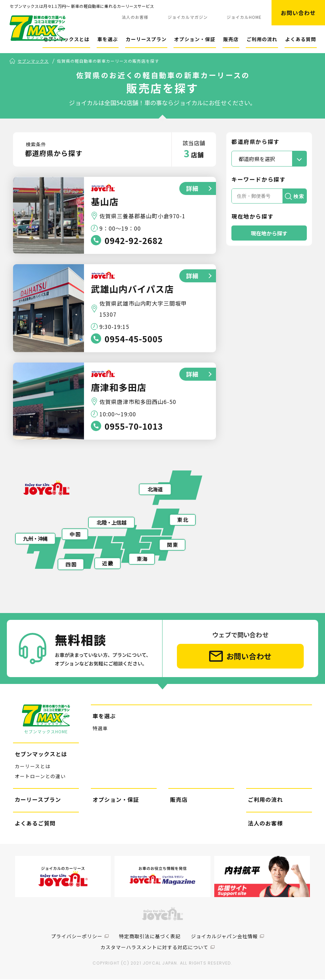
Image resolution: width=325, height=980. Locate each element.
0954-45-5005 (134, 339)
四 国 (71, 565)
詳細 (192, 189)
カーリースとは (33, 767)
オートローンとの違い (40, 776)
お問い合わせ (298, 13)
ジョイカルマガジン (188, 17)
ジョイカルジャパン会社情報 (224, 937)
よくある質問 (301, 39)
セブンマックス (33, 61)
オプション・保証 (195, 39)
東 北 (183, 520)
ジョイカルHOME (244, 17)
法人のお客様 (135, 17)
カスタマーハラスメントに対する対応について (154, 948)
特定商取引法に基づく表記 (150, 937)
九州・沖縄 (35, 539)
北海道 (155, 490)
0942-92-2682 (134, 241)
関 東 (172, 545)
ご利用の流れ (262, 39)
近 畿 (107, 564)
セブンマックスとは (66, 39)
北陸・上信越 (111, 523)
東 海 (142, 559)
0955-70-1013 (134, 426)
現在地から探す (269, 233)
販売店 (231, 39)
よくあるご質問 (35, 823)
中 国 (75, 535)
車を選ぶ (108, 39)
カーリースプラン (146, 39)
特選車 (100, 729)
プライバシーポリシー (77, 937)
